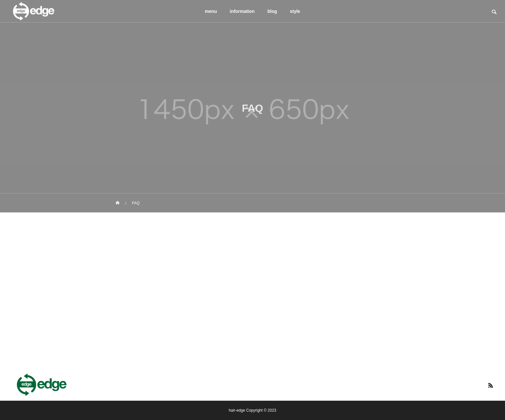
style (295, 11)
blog (272, 11)
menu (211, 11)
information (242, 11)
